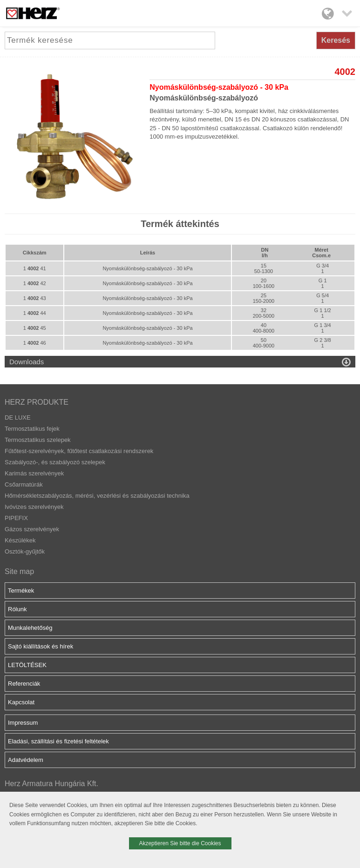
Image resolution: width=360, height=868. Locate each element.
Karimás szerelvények (34, 473)
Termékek (21, 591)
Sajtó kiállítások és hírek (41, 646)
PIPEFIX (16, 518)
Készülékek (20, 540)
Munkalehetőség (30, 628)
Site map (19, 571)
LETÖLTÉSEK (27, 665)
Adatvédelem (26, 760)
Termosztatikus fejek (32, 429)
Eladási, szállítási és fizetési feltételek (58, 741)
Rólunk (17, 609)
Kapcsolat (21, 702)
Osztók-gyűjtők (25, 551)
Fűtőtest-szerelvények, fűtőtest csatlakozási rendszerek (79, 451)
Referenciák (24, 684)
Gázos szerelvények (32, 529)
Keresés (336, 40)
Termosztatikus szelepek (38, 440)
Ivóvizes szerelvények (34, 507)
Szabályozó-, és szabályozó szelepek (55, 462)
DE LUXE (18, 417)
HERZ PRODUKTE (37, 402)
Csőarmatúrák (24, 484)
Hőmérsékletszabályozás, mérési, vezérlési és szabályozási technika (97, 496)
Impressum (23, 723)
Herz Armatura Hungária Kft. (51, 784)
